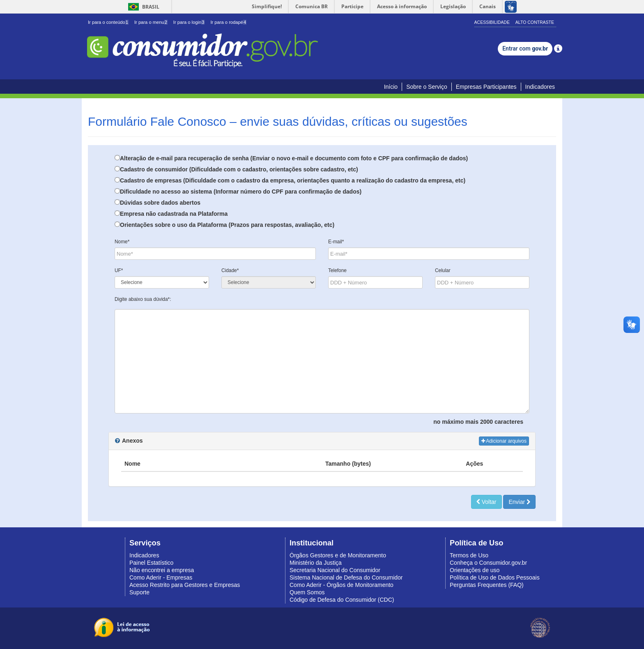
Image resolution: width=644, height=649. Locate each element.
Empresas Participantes (486, 87)
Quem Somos (307, 592)
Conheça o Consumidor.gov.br (488, 563)
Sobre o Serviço (427, 87)
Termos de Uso (469, 555)
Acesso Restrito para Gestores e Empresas (185, 585)
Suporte (139, 592)
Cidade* (230, 270)
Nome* (122, 242)
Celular (443, 270)
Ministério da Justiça (316, 563)
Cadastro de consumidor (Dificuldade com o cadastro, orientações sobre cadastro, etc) (239, 169)
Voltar (486, 502)
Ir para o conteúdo (108, 22)
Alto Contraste (535, 22)
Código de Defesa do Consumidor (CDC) (342, 600)
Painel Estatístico (151, 563)
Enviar (519, 502)
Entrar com (525, 49)
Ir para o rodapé (228, 22)
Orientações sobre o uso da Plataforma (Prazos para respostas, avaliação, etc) (227, 225)
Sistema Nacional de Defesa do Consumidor (346, 577)
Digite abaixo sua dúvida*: (143, 299)
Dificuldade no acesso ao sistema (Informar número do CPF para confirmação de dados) (241, 192)
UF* (119, 270)
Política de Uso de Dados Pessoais (495, 577)
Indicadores (540, 87)
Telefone (337, 270)
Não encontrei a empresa (162, 570)
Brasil (142, 7)
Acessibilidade (492, 22)
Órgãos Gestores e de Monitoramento (338, 555)
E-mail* (336, 242)
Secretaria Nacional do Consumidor (335, 570)
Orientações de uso (475, 570)
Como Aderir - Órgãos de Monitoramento (342, 585)
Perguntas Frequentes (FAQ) (487, 585)
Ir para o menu (151, 22)
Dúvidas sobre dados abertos (160, 203)
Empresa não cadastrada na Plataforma (174, 214)
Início (391, 87)
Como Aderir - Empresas (161, 577)
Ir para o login (189, 22)
